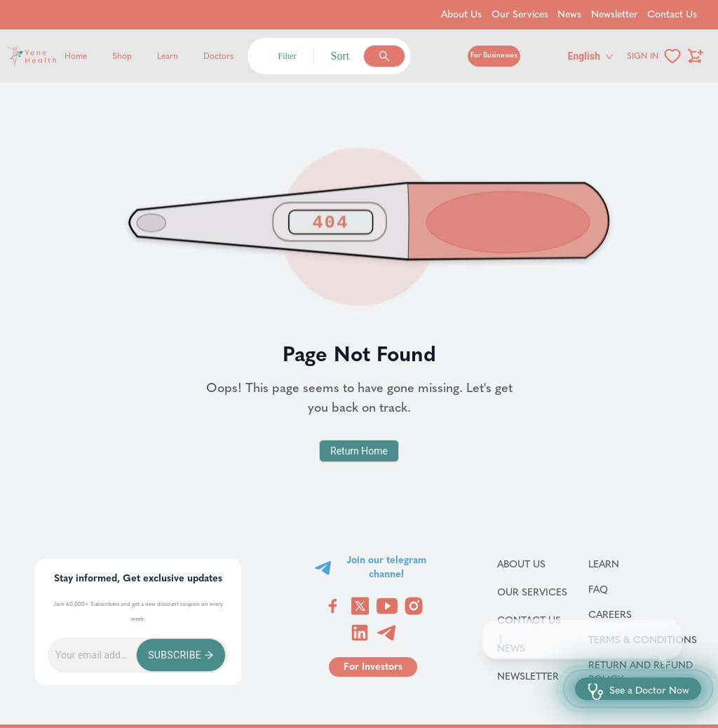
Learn (168, 56)
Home (76, 56)
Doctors (218, 56)
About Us (532, 564)
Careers (628, 614)
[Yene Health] (99, 56)
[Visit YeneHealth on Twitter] (360, 606)
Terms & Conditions (645, 640)
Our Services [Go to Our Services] (520, 14)
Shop (122, 56)
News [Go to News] (569, 14)
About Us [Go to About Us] (461, 14)
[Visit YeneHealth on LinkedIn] (360, 633)
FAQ (616, 589)
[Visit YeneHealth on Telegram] (386, 633)
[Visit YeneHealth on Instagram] (414, 606)
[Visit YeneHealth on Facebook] (333, 606)
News (528, 648)
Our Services (532, 592)
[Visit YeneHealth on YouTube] (387, 606)
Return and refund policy (645, 672)
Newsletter (532, 676)
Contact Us (532, 620)
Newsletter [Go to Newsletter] (615, 14)
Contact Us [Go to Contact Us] (672, 14)
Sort (340, 56)
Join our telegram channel (386, 567)
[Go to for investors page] (373, 667)
